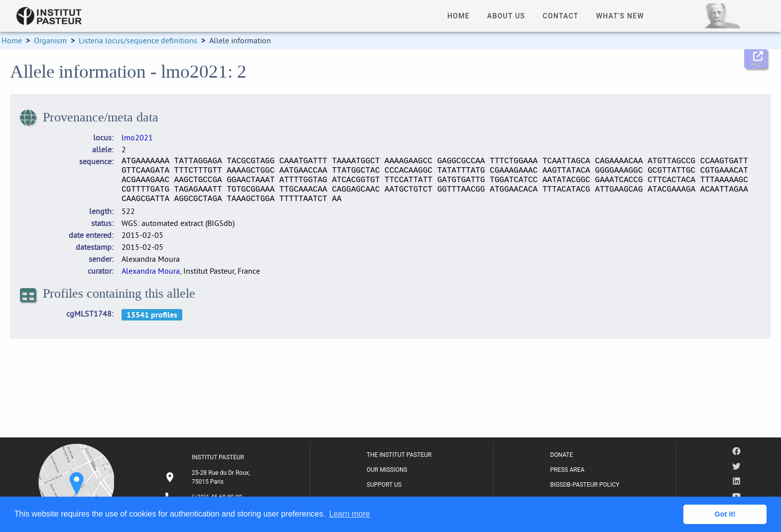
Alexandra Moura (151, 271)
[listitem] (209, 477)
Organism (50, 40)
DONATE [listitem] (561, 455)
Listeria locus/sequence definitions (138, 40)
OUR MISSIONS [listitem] (387, 470)
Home (12, 40)
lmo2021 (137, 137)
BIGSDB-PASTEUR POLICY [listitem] (585, 485)
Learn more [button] (350, 514)
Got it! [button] (725, 514)
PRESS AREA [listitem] (567, 470)
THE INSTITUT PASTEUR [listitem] (399, 455)
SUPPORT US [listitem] (384, 485)
